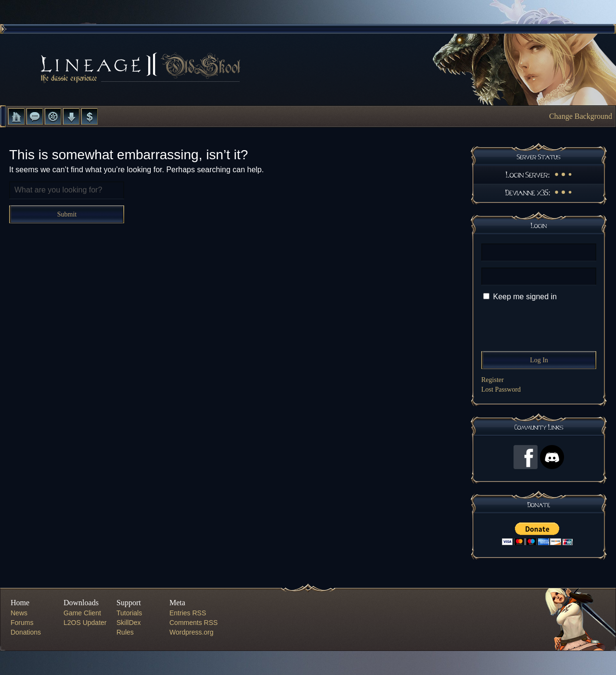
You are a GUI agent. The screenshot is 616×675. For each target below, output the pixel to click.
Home (16, 116)
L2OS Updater (85, 623)
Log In (539, 360)
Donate (90, 116)
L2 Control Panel (53, 116)
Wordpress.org (192, 632)
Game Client (82, 613)
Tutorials (129, 613)
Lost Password (501, 389)
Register (493, 380)
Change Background (581, 116)
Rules (125, 632)
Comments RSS (193, 623)
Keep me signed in (525, 297)
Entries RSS (188, 613)
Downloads (71, 116)
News (19, 613)
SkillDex (129, 623)
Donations (26, 632)
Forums (35, 116)
